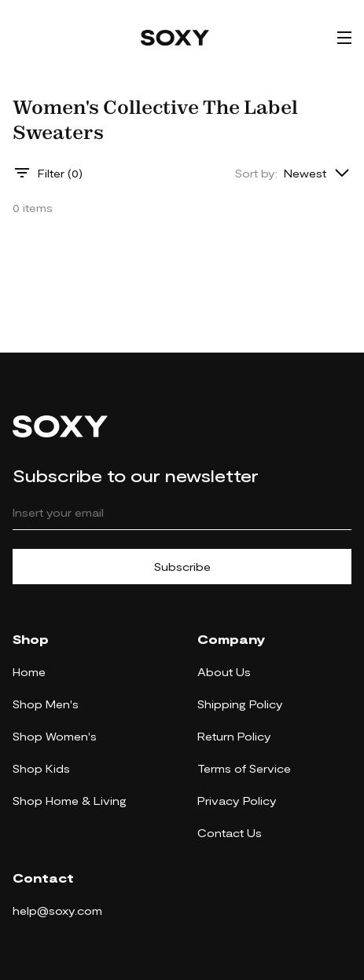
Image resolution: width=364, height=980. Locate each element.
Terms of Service (244, 768)
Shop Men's (46, 704)
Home (29, 672)
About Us (224, 672)
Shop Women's (55, 736)
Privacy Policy (237, 801)
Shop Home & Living (70, 801)
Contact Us (230, 833)
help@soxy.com (57, 911)
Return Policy (234, 736)
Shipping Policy (240, 704)
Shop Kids (41, 768)
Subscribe (182, 567)
